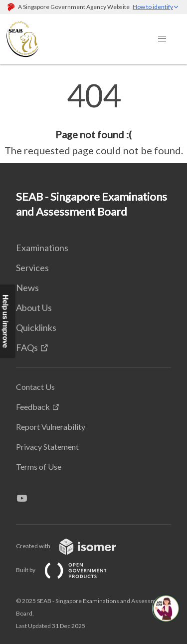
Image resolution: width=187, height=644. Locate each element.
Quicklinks (36, 327)
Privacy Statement (47, 447)
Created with (74, 546)
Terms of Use (39, 467)
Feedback (33, 407)
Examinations (42, 248)
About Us (34, 308)
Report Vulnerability (51, 427)
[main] (93, 119)
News (27, 288)
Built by (69, 570)
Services (32, 268)
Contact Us (35, 387)
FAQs (27, 347)
